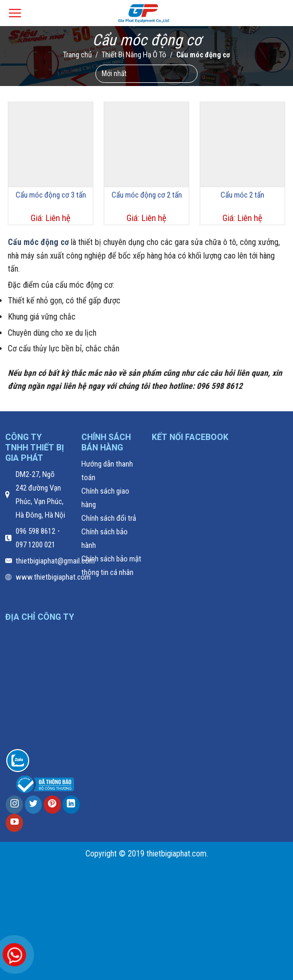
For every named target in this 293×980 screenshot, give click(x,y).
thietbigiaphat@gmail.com (55, 561)
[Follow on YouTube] (14, 823)
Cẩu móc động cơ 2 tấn (147, 195)
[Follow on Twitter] (34, 805)
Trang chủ (77, 54)
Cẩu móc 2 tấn (242, 195)
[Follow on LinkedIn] (71, 805)
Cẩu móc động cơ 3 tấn (51, 195)
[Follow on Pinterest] (52, 805)
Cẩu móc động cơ (38, 242)
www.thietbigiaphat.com (53, 577)
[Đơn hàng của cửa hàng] (146, 73)
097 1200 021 (35, 545)
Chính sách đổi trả (109, 518)
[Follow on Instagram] (14, 805)
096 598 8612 (35, 531)
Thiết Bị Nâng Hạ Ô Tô (134, 54)
